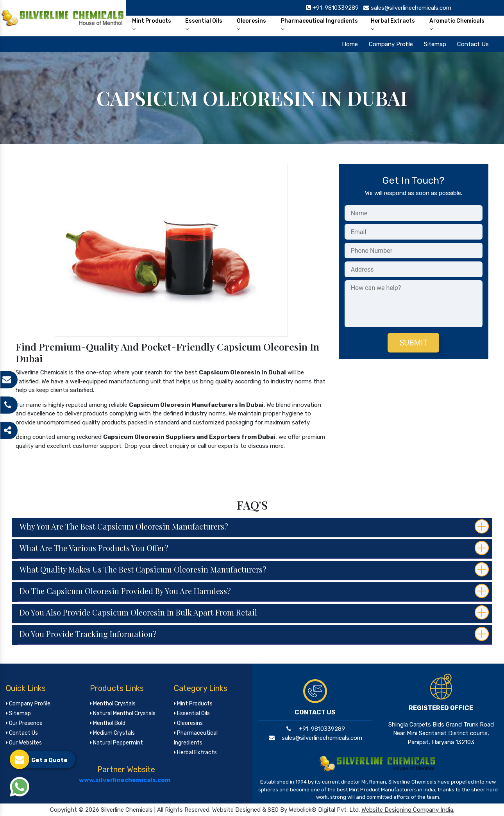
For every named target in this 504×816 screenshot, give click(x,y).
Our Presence (24, 723)
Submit (413, 343)
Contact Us (473, 44)
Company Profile (391, 44)
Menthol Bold (108, 723)
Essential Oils (204, 25)
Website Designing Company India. (408, 810)
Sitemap (435, 44)
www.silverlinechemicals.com (125, 780)
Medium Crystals (112, 733)
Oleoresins (251, 25)
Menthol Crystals (113, 704)
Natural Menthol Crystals (123, 713)
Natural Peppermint (116, 743)
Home (350, 44)
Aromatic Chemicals (457, 25)
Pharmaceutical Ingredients (319, 25)
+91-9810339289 (315, 729)
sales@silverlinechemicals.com (315, 738)
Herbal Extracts (393, 25)
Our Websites (24, 743)
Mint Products (152, 25)
